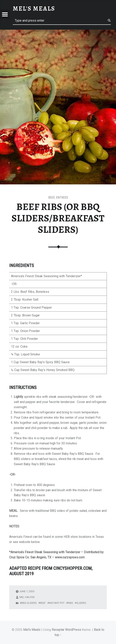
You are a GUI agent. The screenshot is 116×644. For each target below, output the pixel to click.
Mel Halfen (27, 597)
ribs (70, 603)
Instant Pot (57, 603)
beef (43, 603)
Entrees (62, 197)
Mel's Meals (32, 630)
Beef (51, 197)
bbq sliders (29, 603)
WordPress (73, 630)
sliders (81, 603)
